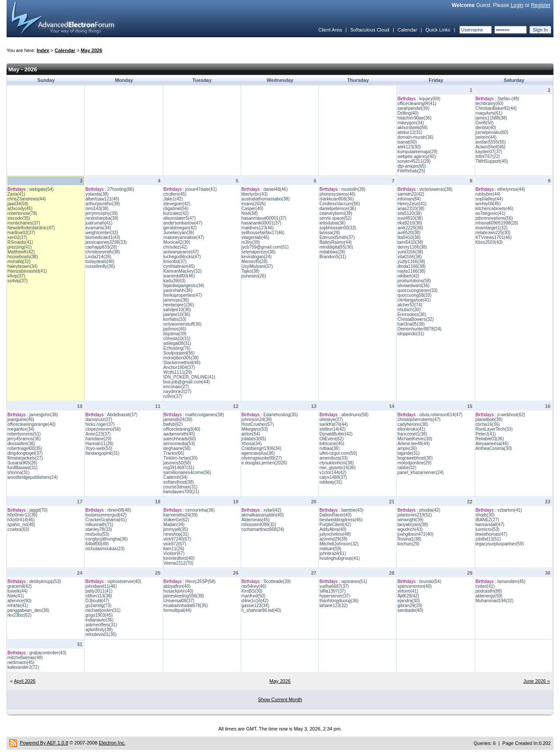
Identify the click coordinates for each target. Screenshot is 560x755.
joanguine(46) (21, 420)
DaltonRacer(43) (335, 515)
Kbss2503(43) (489, 242)
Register (541, 5)
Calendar (408, 30)
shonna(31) (19, 472)
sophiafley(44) (489, 199)
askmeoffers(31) (101, 625)
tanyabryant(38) (413, 525)
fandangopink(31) (102, 453)
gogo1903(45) (99, 615)
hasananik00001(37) (261, 223)
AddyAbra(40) (333, 529)
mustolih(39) (353, 189)
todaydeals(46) (100, 262)
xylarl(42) (272, 510)
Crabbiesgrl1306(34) (261, 448)
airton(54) (251, 434)
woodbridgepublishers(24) (33, 477)
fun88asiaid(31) (23, 468)
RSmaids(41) (20, 242)
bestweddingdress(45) (341, 520)
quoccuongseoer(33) (417, 290)
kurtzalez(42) (176, 213)
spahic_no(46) (21, 525)
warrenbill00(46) (179, 276)
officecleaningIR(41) (417, 104)
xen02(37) (17, 237)
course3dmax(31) (181, 487)
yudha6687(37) (334, 586)
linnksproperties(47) (183, 295)
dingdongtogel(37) (25, 453)
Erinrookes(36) (412, 314)
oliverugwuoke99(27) (262, 458)
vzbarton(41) (510, 510)
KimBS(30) (252, 591)
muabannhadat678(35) (186, 606)
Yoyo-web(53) (99, 448)
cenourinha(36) (200, 510)
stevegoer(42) (177, 204)
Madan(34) (174, 525)
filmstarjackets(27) (25, 458)
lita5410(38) (409, 237)
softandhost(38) (179, 482)
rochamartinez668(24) (263, 529)
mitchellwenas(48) (25, 658)
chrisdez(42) (176, 247)
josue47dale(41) (201, 189)
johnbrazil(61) (333, 553)
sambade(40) (410, 610)
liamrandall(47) (490, 525)
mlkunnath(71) (99, 525)
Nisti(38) (250, 213)
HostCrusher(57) (258, 424)
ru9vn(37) (173, 396)
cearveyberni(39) (336, 213)
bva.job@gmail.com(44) (187, 382)
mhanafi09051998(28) (497, 223)
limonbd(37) (175, 262)
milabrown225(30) (493, 233)
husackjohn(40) (178, 591)
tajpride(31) (408, 453)
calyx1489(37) (333, 477)
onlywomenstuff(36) (183, 324)
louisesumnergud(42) (106, 515)
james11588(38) (491, 118)
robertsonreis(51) (24, 434)
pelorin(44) (486, 137)
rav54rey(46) (254, 586)
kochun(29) (408, 544)
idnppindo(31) (411, 334)
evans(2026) (254, 204)
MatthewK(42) (21, 252)
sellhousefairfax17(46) (263, 233)
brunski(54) (430, 581)
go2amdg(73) (98, 606)
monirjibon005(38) (181, 358)
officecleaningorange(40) (31, 424)
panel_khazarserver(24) (420, 472)
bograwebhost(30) (415, 458)
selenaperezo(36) (259, 252)
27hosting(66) (121, 189)
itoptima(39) (175, 334)
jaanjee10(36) (177, 314)
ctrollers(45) (175, 194)
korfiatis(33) (175, 319)
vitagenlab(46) (255, 237)
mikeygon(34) (411, 123)
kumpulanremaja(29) (417, 152)
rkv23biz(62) (19, 615)
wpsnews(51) (354, 581)
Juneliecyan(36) (179, 233)
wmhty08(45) (488, 204)
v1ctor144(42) (333, 472)
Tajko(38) (250, 271)
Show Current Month (280, 699)
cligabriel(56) (176, 209)
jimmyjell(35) (176, 529)
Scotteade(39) (277, 581)
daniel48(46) (276, 189)
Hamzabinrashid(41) (27, 271)
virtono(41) (408, 591)
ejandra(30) (408, 601)
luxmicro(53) (488, 529)
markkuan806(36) (336, 199)
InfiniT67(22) (488, 156)
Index (43, 50)
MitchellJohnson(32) (339, 544)
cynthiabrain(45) (179, 266)
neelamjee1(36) (179, 305)
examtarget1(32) (492, 228)
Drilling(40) (408, 113)
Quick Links (438, 30)
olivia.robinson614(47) (441, 415)
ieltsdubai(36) (332, 223)
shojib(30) (485, 515)
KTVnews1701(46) (494, 237)
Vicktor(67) (174, 553)
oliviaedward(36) (413, 286)
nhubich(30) (409, 310)
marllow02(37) (21, 233)
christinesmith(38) (103, 252)
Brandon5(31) (333, 257)
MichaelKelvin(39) (415, 439)
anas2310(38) (411, 209)
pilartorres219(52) (415, 515)
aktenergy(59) (489, 596)
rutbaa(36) (329, 448)
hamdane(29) (98, 439)
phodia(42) (430, 510)
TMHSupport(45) (492, 161)
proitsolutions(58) (414, 281)
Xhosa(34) (252, 444)
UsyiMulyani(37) (257, 266)
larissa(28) (330, 233)
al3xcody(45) (20, 209)
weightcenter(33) (101, 233)
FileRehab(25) (411, 171)
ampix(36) (407, 448)
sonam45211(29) (414, 161)
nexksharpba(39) (102, 218)
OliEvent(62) (332, 439)
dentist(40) (486, 128)
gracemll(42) (20, 586)
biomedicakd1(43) (103, 237)
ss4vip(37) (17, 281)
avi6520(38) (409, 233)
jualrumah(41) (99, 223)
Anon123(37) (98, 434)
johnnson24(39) (257, 420)
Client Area (330, 30)
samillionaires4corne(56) (187, 472)
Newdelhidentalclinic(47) (31, 228)
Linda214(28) (98, 257)
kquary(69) (430, 99)
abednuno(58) (355, 415)
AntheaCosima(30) (494, 448)
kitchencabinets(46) (495, 209)
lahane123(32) (334, 606)
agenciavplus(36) (258, 453)
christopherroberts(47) (419, 420)
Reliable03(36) (490, 439)
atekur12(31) (410, 132)
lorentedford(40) (179, 558)
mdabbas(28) (332, 252)
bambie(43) (352, 510)
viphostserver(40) (124, 581)
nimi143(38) (97, 209)
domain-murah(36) (415, 137)
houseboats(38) (23, 257)
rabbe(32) (407, 468)
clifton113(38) (99, 596)
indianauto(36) (99, 620)
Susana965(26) (22, 463)
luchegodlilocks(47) (182, 257)
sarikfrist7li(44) (334, 424)
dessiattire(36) (21, 444)
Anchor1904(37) (179, 367)
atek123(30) (409, 147)
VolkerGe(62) (177, 520)
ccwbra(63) (18, 529)
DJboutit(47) (97, 601)
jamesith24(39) (178, 420)
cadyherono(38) (413, 424)
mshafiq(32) (19, 262)
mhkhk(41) (18, 606)
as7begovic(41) (490, 213)
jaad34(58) (18, 204)
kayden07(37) (489, 152)
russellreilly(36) (100, 266)
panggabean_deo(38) (28, 610)
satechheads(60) (180, 439)
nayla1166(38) (411, 271)
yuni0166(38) (410, 252)
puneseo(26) (254, 276)
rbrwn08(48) (119, 510)
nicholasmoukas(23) (105, 549)
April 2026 (25, 681)
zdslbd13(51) (488, 539)
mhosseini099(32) (259, 525)
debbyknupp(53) (45, 581)
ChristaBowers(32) (415, 319)
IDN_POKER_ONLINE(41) (189, 377)
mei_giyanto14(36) (338, 468)
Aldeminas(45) (255, 520)
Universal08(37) (179, 601)
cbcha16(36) (488, 424)
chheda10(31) (177, 339)
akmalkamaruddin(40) (263, 515)
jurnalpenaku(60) (492, 132)
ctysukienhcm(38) (336, 463)
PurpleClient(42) (335, 525)
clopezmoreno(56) (103, 429)
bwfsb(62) (173, 424)
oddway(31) (331, 482)
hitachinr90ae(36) (414, 118)
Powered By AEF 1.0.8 (44, 743)
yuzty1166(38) (411, 262)
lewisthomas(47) (492, 534)
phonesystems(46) (337, 194)
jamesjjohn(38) (44, 415)
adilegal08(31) (177, 343)
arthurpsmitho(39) (103, 204)
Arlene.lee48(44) (413, 444)
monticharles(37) (24, 223)
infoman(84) (409, 199)
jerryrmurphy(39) (101, 213)
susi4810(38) (410, 218)
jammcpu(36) (176, 300)
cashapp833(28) (101, 247)
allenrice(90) (19, 601)
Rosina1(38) (409, 539)
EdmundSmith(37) (337, 237)
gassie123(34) (255, 606)
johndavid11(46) (101, 586)
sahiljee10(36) (177, 310)
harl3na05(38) (411, 324)
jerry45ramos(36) (24, 439)
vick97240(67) (177, 539)
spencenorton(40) (414, 586)
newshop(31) (176, 534)
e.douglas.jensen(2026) (264, 463)
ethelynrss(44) (511, 189)
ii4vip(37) (16, 276)
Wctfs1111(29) (178, 372)
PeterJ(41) (486, 434)
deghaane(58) (177, 448)
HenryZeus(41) (412, 204)
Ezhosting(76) (177, 348)
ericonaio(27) (176, 387)
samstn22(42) (411, 194)
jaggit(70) (38, 510)
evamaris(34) (98, 228)
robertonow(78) (22, 213)
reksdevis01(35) (101, 634)
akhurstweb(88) (412, 128)
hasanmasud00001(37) (264, 218)
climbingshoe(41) (414, 300)
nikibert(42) (408, 276)
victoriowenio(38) (436, 189)
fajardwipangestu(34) (184, 286)
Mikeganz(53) (255, 429)
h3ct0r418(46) (21, 520)
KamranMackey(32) (183, 271)
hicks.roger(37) (100, 424)
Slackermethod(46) (182, 363)
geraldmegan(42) (180, 228)
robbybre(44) (488, 194)
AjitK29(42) (408, 596)
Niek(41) (16, 596)
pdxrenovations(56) (494, 218)
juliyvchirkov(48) (335, 534)
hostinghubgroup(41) (339, 558)
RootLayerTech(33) (494, 429)
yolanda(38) (97, 194)
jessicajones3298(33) (106, 242)
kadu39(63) (175, 281)
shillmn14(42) (332, 429)
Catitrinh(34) (176, 477)
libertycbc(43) (255, 194)
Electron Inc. (112, 743)
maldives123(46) (258, 228)
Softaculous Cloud (369, 30)
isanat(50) (407, 142)
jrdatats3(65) (254, 439)
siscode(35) (19, 218)
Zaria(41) (16, 194)
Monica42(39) (177, 242)
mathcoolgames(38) (205, 415)
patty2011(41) (99, 591)
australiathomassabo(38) (266, 199)
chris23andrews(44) (27, 199)
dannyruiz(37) (99, 420)
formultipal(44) (178, 610)
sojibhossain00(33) (338, 228)
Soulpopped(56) (179, 353)
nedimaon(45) (21, 662)
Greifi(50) (485, 123)
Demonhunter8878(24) (419, 329)
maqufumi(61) (489, 113)
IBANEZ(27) (487, 520)
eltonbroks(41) (411, 429)
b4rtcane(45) (332, 444)
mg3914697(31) (179, 468)
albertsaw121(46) (102, 199)
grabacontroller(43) (48, 653)
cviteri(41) (485, 586)
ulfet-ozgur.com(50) (338, 453)
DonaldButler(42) (336, 434)
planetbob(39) (489, 420)
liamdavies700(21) (182, 492)
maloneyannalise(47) (184, 237)
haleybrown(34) (23, 266)
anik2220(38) (410, 228)
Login (517, 5)
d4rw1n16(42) (255, 601)
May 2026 (92, 50)
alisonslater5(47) (180, 218)
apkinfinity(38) (99, 630)
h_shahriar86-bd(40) (261, 610)
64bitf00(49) (97, 544)
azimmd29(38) (333, 539)
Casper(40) (252, 209)
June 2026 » (537, 681)
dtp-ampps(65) (411, 166)
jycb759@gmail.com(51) (265, 247)
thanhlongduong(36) (339, 601)
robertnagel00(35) (25, 448)
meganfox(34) (21, 429)
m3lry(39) (251, 242)
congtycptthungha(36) (107, 539)
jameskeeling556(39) (184, 596)
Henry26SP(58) (201, 581)
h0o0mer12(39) (22, 515)
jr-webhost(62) (511, 415)
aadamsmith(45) (179, 434)
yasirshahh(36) (178, 290)
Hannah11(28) (99, 444)
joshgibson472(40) (415, 534)
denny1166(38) (412, 247)
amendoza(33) (333, 458)
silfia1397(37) (332, 591)
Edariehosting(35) (281, 415)
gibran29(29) (410, 606)
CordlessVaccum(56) (340, 204)
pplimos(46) (175, 329)
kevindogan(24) (257, 257)
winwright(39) (410, 520)
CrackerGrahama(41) (106, 520)
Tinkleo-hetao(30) (181, 458)
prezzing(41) (20, 247)
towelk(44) (17, 591)
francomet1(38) (412, 434)
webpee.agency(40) (416, 156)
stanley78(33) (99, 529)
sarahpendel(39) (413, 108)
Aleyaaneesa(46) (492, 444)
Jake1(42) (173, 199)
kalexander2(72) (23, 667)
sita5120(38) (409, 213)
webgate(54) (42, 189)
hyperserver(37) (335, 596)
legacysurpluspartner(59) (500, 544)
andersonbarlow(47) (183, 223)
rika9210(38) (409, 223)
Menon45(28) (254, 262)
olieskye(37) (331, 420)
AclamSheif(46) (490, 147)
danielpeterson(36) (338, 209)
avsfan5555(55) (491, 142)
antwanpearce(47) (181, 252)
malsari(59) (330, 549)
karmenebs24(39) (181, 515)
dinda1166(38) (411, 266)
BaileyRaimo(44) (336, 242)
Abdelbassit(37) (122, 415)
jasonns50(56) (177, 463)
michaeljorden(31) (103, 610)
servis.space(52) (335, 218)
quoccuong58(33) (414, 295)
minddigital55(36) (336, 247)
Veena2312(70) (178, 563)
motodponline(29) (414, 463)
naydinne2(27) (178, 392)
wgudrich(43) (410, 529)
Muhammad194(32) (495, 601)
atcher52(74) (410, 305)
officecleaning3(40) (182, 429)
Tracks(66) (174, 453)
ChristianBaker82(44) (496, 108)
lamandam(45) (511, 581)
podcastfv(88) (489, 591)
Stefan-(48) (508, 99)
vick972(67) (175, 544)
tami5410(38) (410, 242)
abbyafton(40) (177, 586)
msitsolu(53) (97, 534)
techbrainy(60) (490, 104)
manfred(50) (253, 596)
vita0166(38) (409, 257)
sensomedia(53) (179, 444)
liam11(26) (174, 549)
